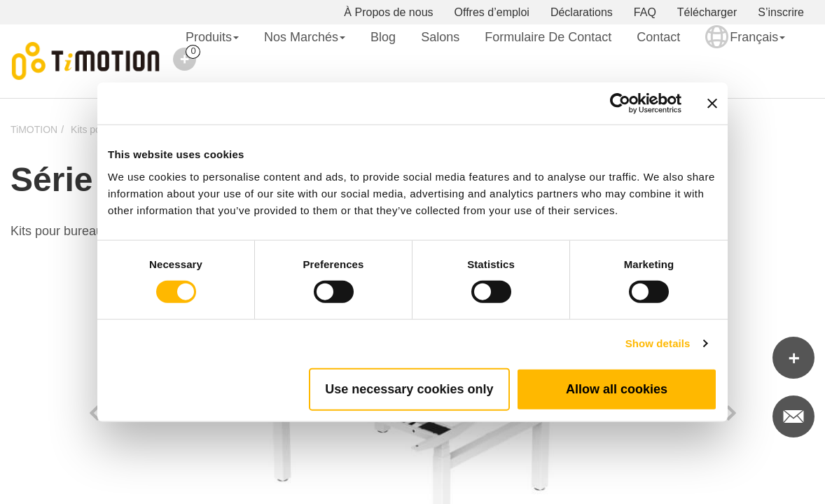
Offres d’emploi (492, 12)
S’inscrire (781, 12)
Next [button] (731, 413)
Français (745, 46)
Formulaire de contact (548, 37)
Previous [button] (94, 413)
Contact (658, 37)
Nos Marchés (305, 37)
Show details (658, 343)
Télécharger (707, 12)
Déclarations (582, 12)
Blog (383, 37)
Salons (440, 37)
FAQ (645, 12)
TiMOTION (34, 129)
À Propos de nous (388, 12)
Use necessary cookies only (409, 388)
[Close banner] (712, 104)
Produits (212, 37)
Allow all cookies (617, 388)
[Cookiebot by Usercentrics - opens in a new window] (620, 104)
